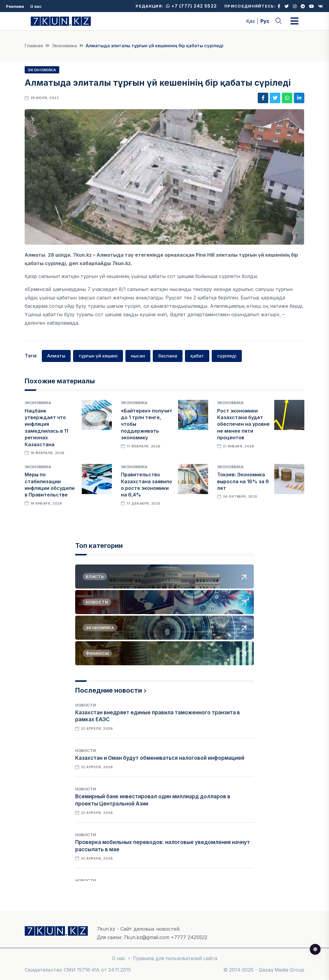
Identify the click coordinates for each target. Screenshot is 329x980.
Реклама (15, 6)
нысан (138, 356)
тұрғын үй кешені (98, 356)
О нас (36, 6)
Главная (34, 46)
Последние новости (109, 690)
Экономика (64, 46)
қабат (197, 356)
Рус (265, 21)
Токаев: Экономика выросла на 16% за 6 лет (243, 481)
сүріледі (227, 356)
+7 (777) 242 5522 (191, 6)
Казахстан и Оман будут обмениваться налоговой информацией (160, 758)
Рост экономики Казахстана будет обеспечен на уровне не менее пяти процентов (243, 424)
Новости (86, 705)
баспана (168, 356)
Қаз (251, 21)
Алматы (56, 356)
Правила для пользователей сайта (175, 958)
